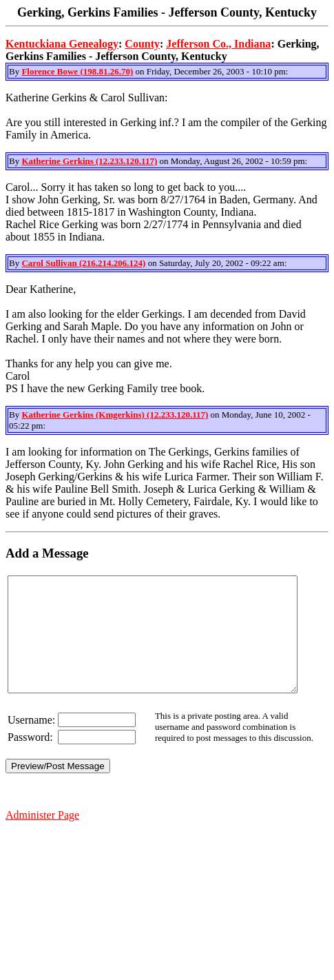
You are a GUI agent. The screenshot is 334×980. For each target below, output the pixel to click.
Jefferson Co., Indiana (218, 44)
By (15, 71)
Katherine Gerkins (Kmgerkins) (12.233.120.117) (115, 415)
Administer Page (42, 838)
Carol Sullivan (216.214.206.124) (83, 263)
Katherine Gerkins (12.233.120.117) (89, 161)
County (142, 44)
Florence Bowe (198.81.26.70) (77, 71)
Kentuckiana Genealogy (62, 44)
